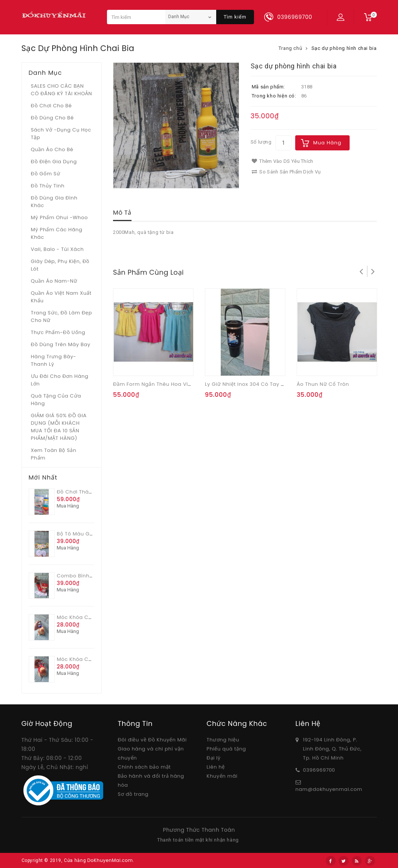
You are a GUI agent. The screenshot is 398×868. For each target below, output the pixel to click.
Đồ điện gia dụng (54, 162)
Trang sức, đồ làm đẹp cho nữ (62, 316)
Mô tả (122, 213)
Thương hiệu (223, 740)
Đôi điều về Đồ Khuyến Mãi (153, 740)
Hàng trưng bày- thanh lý (54, 360)
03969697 (316, 770)
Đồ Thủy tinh (48, 186)
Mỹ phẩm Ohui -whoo (60, 217)
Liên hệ (216, 767)
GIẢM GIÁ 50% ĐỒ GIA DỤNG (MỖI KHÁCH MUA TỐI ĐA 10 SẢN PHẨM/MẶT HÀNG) (59, 427)
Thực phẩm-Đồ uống (58, 332)
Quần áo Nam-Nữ (54, 281)
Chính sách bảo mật (144, 767)
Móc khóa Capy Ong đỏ (88, 659)
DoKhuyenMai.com (110, 860)
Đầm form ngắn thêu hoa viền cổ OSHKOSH (171, 384)
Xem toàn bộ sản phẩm (54, 454)
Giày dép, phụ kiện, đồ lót (60, 265)
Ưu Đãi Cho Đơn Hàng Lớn (60, 380)
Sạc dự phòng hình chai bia (344, 48)
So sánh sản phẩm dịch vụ (286, 172)
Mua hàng (328, 143)
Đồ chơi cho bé (52, 106)
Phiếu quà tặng (226, 749)
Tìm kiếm (235, 17)
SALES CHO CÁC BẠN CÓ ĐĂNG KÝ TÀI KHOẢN (62, 90)
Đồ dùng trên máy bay (61, 344)
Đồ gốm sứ (46, 174)
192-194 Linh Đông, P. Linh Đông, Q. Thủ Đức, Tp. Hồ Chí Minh (332, 749)
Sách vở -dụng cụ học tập (61, 134)
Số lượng (261, 142)
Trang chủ (290, 48)
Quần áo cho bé (52, 149)
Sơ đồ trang (133, 794)
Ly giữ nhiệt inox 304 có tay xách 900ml (259, 384)
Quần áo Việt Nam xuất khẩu (61, 297)
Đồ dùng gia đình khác (54, 202)
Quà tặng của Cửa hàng (56, 400)
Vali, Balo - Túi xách (57, 249)
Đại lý (214, 758)
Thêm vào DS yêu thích (283, 161)
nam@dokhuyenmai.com (329, 789)
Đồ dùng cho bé (53, 118)
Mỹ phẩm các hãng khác (57, 233)
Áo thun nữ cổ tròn (323, 384)
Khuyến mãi (222, 776)
